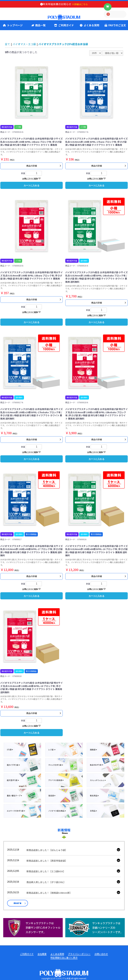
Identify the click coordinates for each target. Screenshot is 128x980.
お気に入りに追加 (32, 179)
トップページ (13, 25)
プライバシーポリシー (79, 954)
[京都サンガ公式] (33, 927)
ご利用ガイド (64, 25)
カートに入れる (32, 185)
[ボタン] (108, 7)
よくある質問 (90, 25)
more (18, 903)
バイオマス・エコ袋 (24, 44)
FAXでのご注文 (115, 25)
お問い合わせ (101, 954)
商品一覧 (38, 25)
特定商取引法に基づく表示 (64, 958)
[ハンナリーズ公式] (95, 927)
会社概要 (42, 954)
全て (7, 44)
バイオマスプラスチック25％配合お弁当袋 (63, 44)
